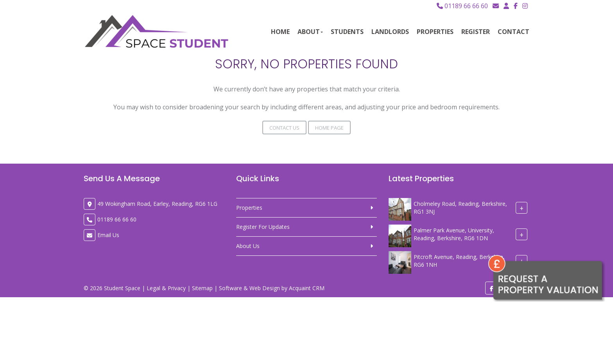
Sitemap (202, 288)
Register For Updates (263, 227)
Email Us (108, 235)
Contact (514, 32)
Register (476, 32)
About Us (248, 246)
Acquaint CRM (307, 288)
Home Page (329, 128)
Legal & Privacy (166, 288)
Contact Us (284, 128)
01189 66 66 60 (462, 6)
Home (280, 32)
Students (347, 32)
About (310, 32)
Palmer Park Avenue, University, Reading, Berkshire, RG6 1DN (454, 234)
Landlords (390, 32)
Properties (435, 32)
